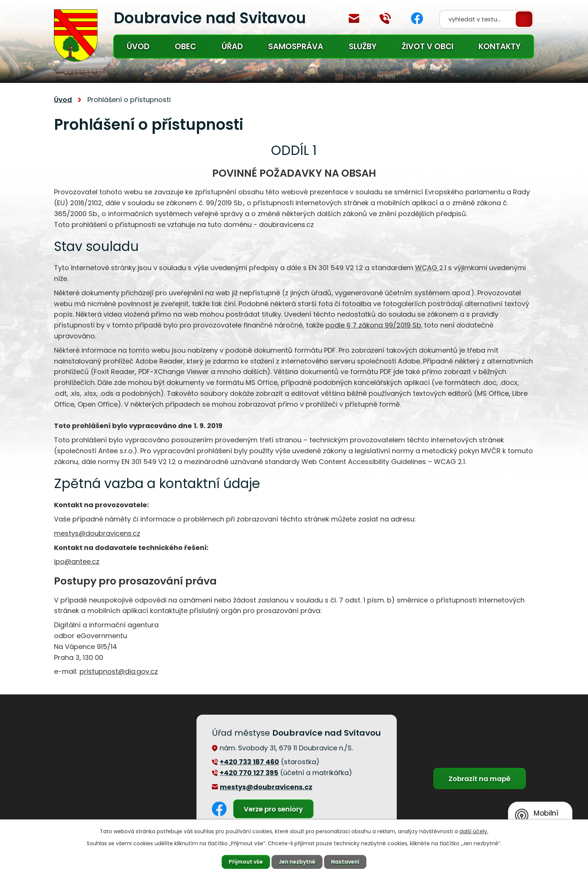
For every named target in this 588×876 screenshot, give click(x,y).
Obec (185, 46)
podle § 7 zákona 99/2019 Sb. (374, 325)
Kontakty (499, 46)
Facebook (417, 18)
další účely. (474, 831)
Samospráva (296, 46)
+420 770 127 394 (385, 18)
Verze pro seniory (273, 809)
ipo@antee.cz (77, 561)
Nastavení (345, 862)
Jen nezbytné (297, 862)
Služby (363, 46)
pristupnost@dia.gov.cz (119, 671)
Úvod (138, 46)
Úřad (232, 46)
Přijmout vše (246, 862)
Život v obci (427, 46)
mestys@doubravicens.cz (354, 18)
